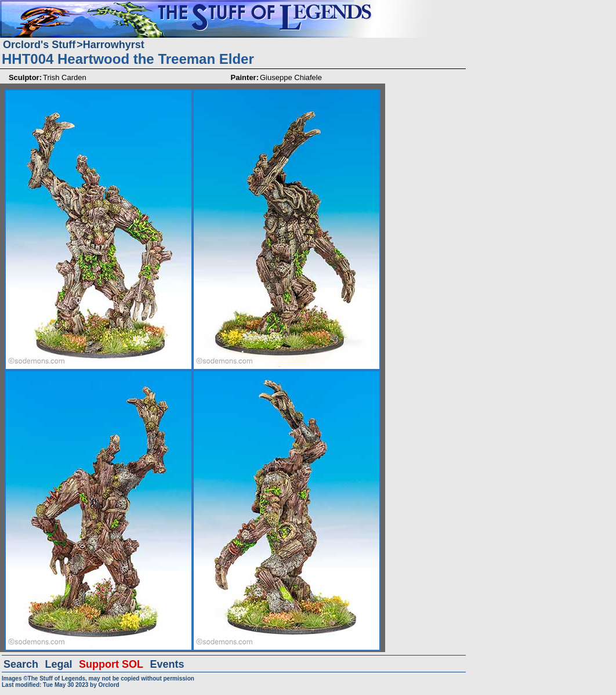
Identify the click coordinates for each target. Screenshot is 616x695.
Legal (59, 664)
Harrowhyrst (114, 45)
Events (167, 664)
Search (21, 664)
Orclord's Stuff (39, 45)
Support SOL (111, 664)
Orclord (109, 685)
